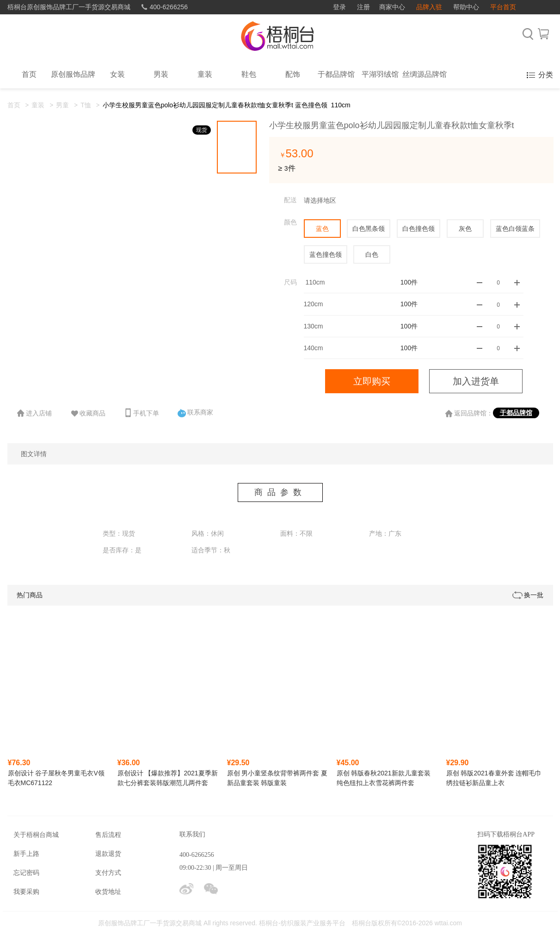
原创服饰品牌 (73, 74)
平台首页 (503, 7)
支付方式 (108, 873)
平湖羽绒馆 (380, 74)
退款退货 (108, 854)
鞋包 (249, 74)
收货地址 (108, 892)
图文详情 (34, 454)
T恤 (86, 105)
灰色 (465, 229)
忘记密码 (26, 873)
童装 (205, 74)
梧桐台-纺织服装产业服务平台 (302, 923)
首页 (14, 105)
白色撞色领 (418, 229)
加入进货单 (476, 381)
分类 (546, 75)
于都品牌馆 (336, 74)
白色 (372, 254)
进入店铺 (34, 413)
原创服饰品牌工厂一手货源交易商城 (150, 923)
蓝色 (322, 229)
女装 (117, 74)
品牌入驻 (429, 7)
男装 (161, 74)
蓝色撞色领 (326, 254)
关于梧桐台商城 (36, 835)
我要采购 (26, 892)
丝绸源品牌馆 (425, 74)
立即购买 (372, 381)
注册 (363, 7)
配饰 (293, 74)
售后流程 (108, 835)
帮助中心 (466, 7)
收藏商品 (88, 414)
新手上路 (26, 854)
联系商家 (196, 413)
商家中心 (392, 7)
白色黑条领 (369, 229)
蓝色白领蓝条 (515, 229)
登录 (339, 7)
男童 (62, 105)
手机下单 (142, 413)
